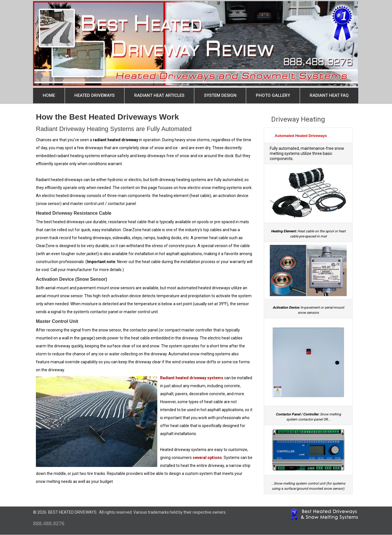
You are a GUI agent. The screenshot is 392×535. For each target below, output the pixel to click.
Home (49, 95)
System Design (220, 95)
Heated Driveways (94, 95)
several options (207, 458)
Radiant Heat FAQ (329, 95)
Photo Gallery (273, 95)
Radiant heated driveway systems (192, 378)
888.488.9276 (49, 524)
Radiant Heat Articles (159, 95)
